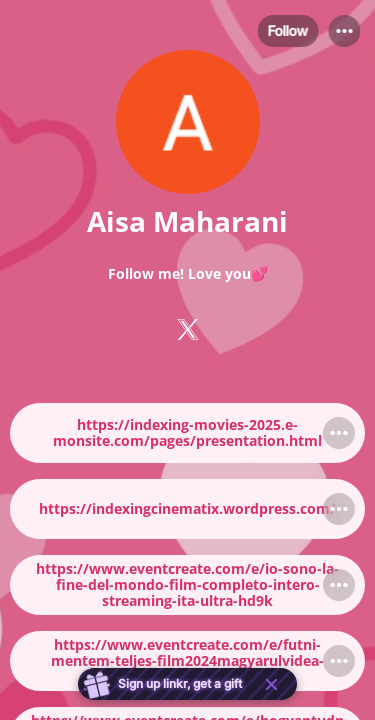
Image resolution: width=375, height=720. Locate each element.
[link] (187, 433)
